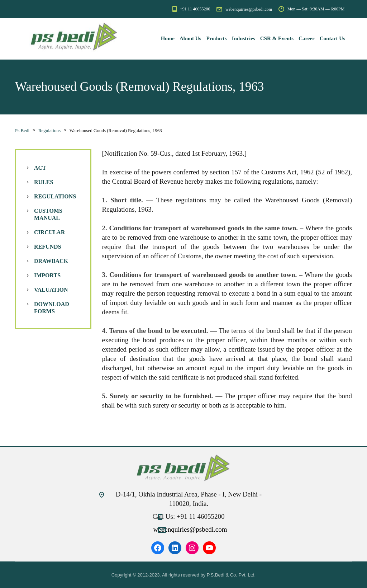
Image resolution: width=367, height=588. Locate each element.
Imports (47, 275)
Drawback (51, 261)
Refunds (48, 247)
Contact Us (332, 38)
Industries (244, 38)
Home (168, 38)
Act (40, 168)
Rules (44, 182)
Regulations (55, 196)
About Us (190, 38)
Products (216, 38)
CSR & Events (277, 38)
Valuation (51, 290)
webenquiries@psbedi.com (190, 529)
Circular (49, 232)
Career (307, 38)
